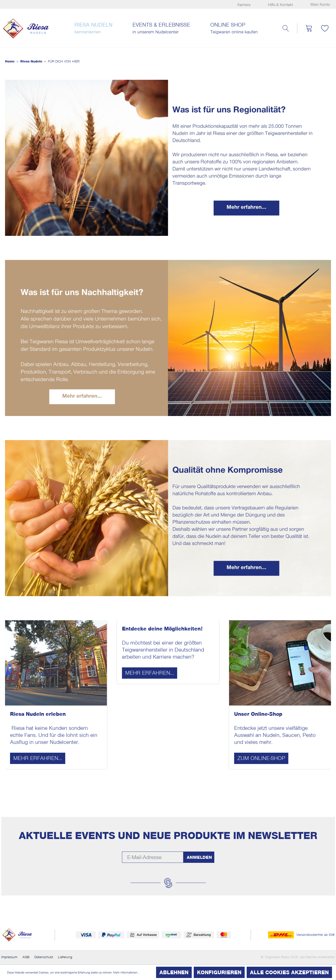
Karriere (244, 5)
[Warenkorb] (309, 28)
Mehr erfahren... (38, 758)
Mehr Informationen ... (127, 972)
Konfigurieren (219, 972)
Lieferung (65, 957)
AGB (26, 957)
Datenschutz (44, 957)
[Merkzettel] (325, 28)
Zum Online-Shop (261, 758)
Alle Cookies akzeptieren (289, 972)
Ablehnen (174, 972)
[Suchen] (286, 28)
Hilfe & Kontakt (280, 5)
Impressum (9, 957)
